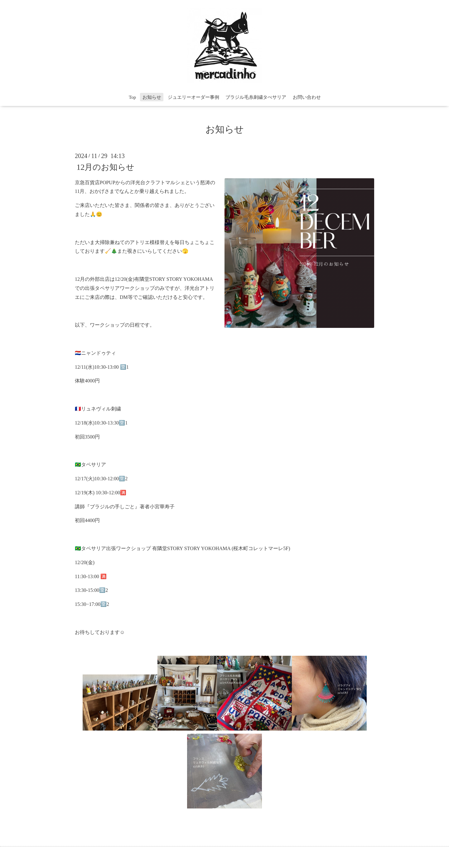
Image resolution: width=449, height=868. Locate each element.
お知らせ (152, 97)
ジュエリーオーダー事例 (193, 97)
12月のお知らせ (105, 167)
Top (132, 97)
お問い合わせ (307, 97)
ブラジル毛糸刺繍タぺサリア (256, 97)
